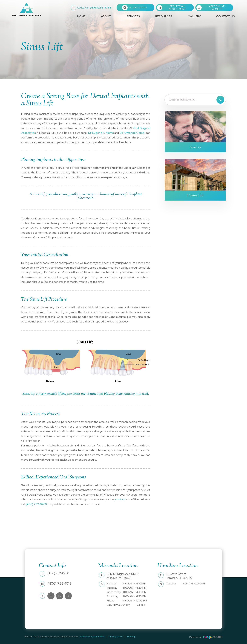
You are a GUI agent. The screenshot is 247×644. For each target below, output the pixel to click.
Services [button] (133, 16)
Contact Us (225, 16)
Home (81, 16)
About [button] (106, 16)
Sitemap (128, 637)
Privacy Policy (114, 637)
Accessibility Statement (92, 637)
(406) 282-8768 (94, 8)
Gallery (194, 16)
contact (120, 499)
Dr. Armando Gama (132, 133)
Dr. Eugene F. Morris (101, 133)
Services (195, 147)
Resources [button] (164, 16)
